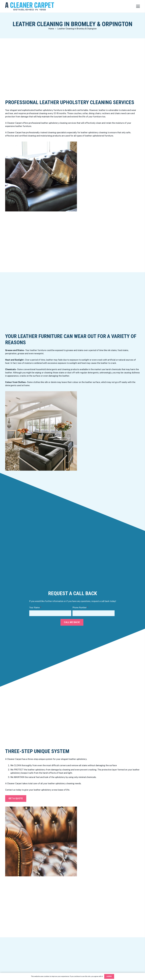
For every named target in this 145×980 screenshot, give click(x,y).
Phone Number (80, 608)
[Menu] (138, 6)
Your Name (35, 608)
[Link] (30, 6)
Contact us (10, 790)
